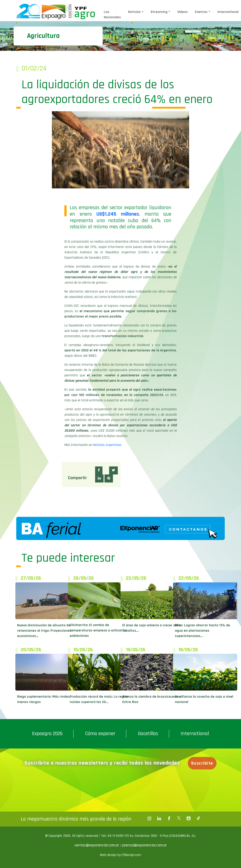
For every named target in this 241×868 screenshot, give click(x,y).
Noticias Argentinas (107, 445)
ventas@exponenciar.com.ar (97, 845)
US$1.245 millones (118, 214)
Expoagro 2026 (47, 734)
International (228, 12)
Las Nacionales (112, 15)
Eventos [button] (201, 12)
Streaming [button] (159, 12)
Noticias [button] (134, 12)
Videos (183, 12)
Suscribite (203, 763)
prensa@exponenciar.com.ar (144, 845)
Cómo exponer (100, 734)
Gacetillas (148, 734)
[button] (99, 470)
